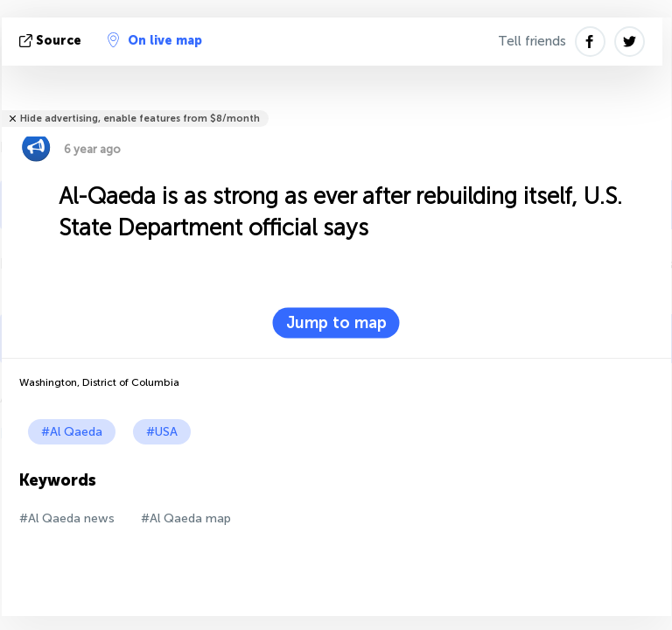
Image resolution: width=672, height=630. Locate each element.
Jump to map (336, 323)
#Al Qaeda (72, 432)
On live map (155, 40)
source (52, 41)
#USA (162, 432)
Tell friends (532, 41)
